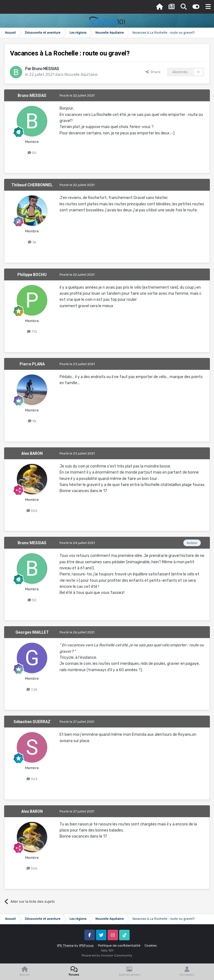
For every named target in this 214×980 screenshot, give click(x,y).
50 (32, 153)
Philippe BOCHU (32, 275)
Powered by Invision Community (107, 955)
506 (32, 511)
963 (32, 779)
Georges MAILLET (32, 632)
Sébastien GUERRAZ (32, 722)
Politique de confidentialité (119, 946)
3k (32, 242)
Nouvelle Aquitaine (81, 75)
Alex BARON (32, 453)
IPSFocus (86, 946)
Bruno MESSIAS (46, 69)
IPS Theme (65, 946)
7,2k (32, 690)
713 (32, 332)
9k (32, 421)
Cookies (151, 946)
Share (153, 72)
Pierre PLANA (32, 364)
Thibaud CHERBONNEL (32, 185)
